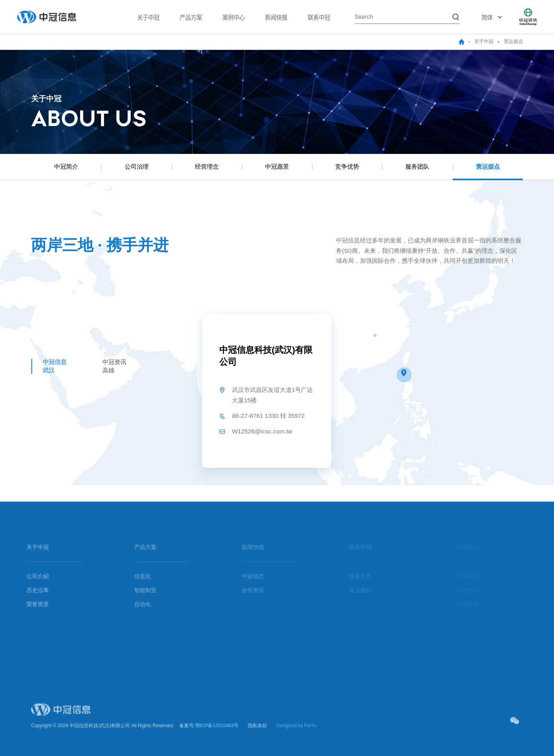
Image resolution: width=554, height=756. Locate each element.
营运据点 (513, 41)
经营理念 (207, 166)
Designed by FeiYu (297, 731)
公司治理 (137, 166)
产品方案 (191, 17)
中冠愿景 (277, 166)
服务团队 (417, 166)
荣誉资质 (32, 604)
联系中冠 (319, 17)
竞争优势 (347, 166)
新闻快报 (276, 17)
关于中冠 (148, 17)
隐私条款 (257, 731)
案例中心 (234, 17)
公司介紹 (32, 576)
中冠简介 (66, 166)
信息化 (138, 576)
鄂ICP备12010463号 (217, 731)
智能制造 (140, 590)
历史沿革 (32, 590)
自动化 (138, 604)
